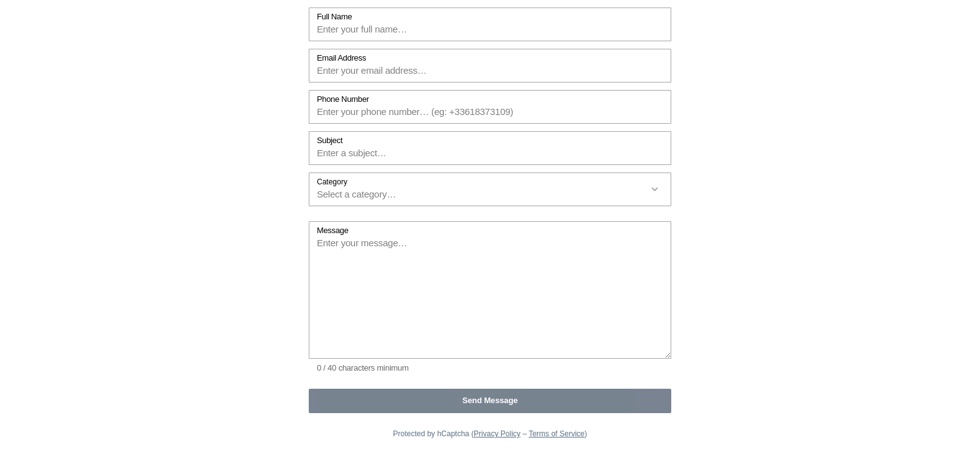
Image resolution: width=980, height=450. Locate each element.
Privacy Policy (497, 434)
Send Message (490, 400)
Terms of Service (557, 434)
